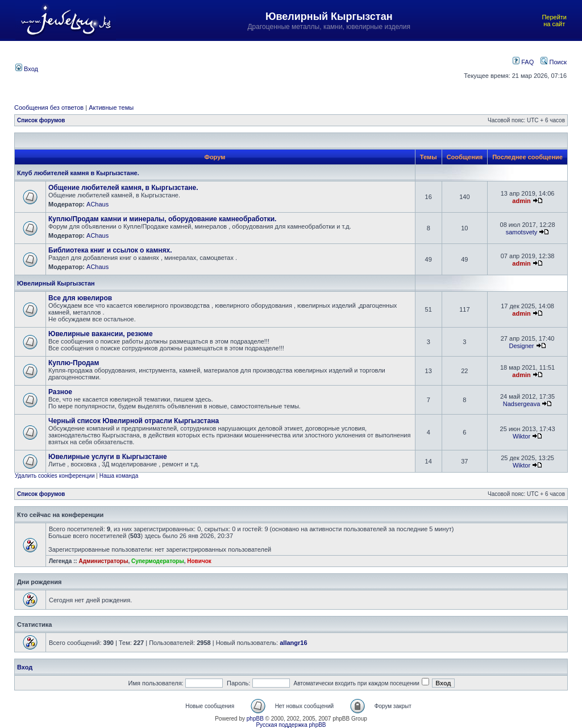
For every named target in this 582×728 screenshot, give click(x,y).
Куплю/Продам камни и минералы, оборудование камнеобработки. (162, 219)
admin (521, 201)
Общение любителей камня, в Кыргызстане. (123, 188)
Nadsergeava (521, 404)
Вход (27, 69)
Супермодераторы (158, 561)
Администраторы (103, 561)
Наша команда (119, 476)
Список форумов (41, 120)
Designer (522, 346)
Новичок (199, 561)
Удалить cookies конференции (55, 476)
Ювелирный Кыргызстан (56, 283)
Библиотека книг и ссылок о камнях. (110, 250)
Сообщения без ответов (49, 107)
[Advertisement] (251, 68)
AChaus (97, 204)
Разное (60, 392)
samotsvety (522, 232)
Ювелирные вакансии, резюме (101, 334)
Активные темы (111, 107)
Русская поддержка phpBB (291, 725)
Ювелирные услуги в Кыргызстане (108, 457)
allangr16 (293, 643)
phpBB (255, 719)
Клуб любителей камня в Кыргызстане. (78, 173)
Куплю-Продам (74, 363)
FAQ (523, 62)
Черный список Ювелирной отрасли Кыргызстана (134, 421)
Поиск (554, 62)
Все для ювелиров (80, 298)
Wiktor (521, 436)
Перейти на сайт (554, 20)
